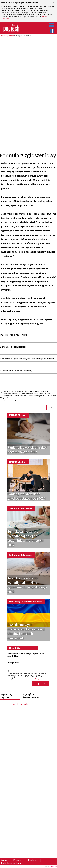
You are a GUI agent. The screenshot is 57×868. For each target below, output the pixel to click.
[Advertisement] (28, 65)
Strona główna (7, 36)
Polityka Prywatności (38, 679)
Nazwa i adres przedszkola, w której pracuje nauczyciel (27, 359)
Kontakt (17, 860)
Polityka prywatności (12, 863)
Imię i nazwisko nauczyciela (14, 335)
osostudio (54, 867)
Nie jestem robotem (11, 401)
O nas (4, 860)
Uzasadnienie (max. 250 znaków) (16, 371)
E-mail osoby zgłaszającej (13, 347)
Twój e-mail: (14, 663)
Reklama (33, 860)
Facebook (52, 31)
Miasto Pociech (20, 704)
